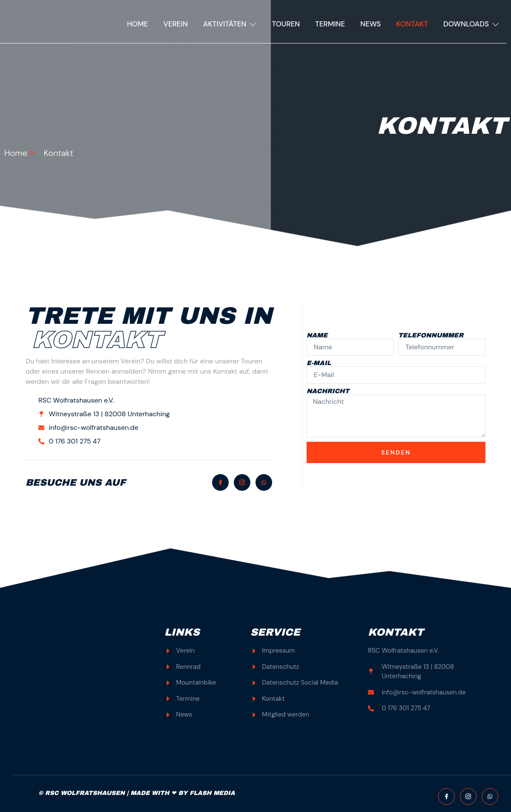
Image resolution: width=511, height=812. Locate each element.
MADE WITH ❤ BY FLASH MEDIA (182, 793)
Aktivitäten (230, 24)
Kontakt (412, 24)
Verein (176, 24)
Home (137, 24)
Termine (330, 24)
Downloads (471, 24)
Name (317, 335)
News (370, 24)
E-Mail (319, 363)
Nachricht (328, 391)
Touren (286, 24)
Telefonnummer (431, 335)
